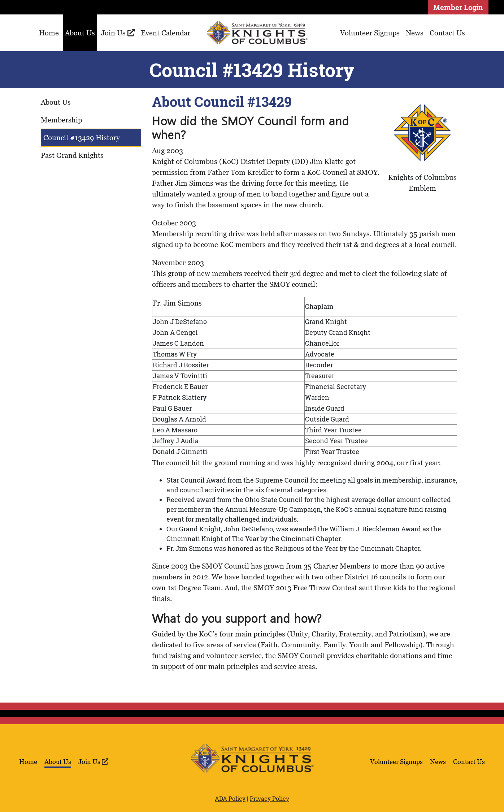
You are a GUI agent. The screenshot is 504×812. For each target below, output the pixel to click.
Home (49, 33)
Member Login (458, 7)
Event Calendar (166, 33)
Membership (61, 120)
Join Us (118, 33)
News (415, 33)
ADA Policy (230, 798)
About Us (80, 33)
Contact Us (447, 33)
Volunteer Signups (370, 33)
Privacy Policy (270, 798)
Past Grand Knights (72, 155)
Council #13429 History (82, 138)
